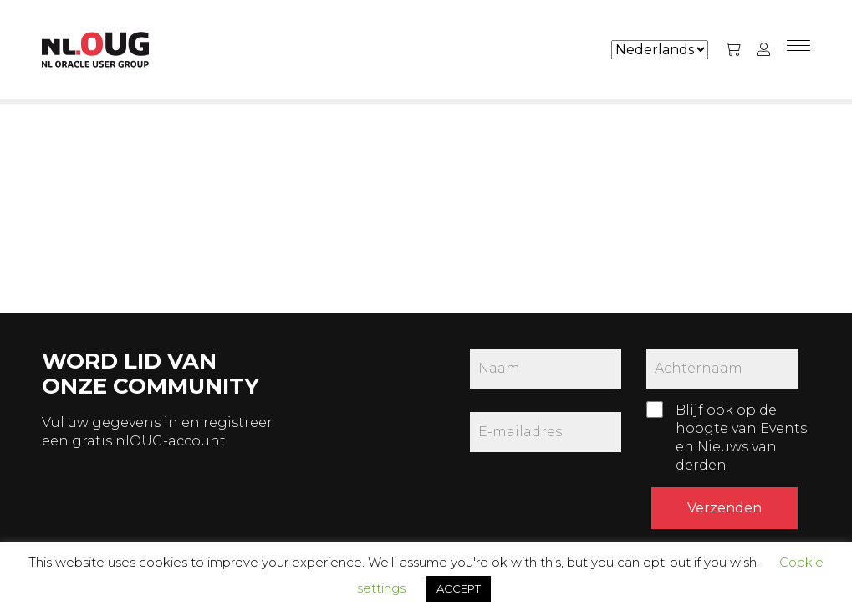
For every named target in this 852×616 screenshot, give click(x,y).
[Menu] (798, 50)
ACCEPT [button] (459, 588)
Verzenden (724, 508)
